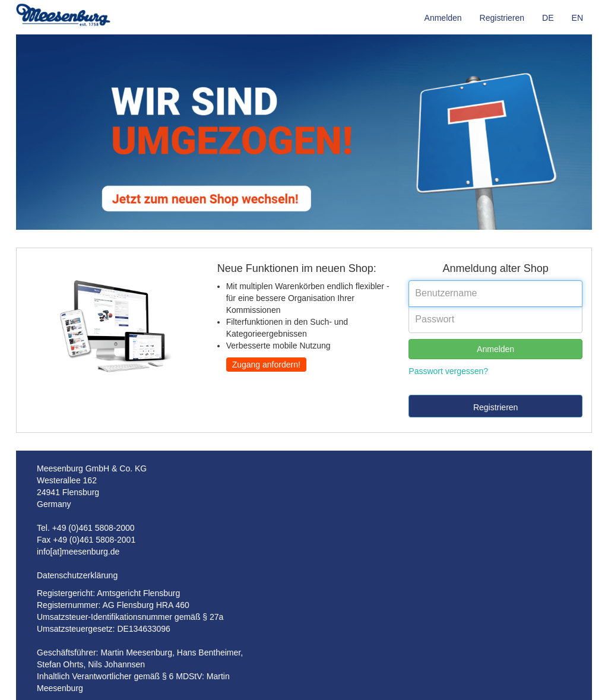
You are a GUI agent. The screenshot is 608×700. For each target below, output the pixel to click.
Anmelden (443, 18)
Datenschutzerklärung (77, 575)
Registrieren (502, 18)
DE (548, 18)
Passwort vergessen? (448, 371)
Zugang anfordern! (266, 365)
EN (577, 18)
